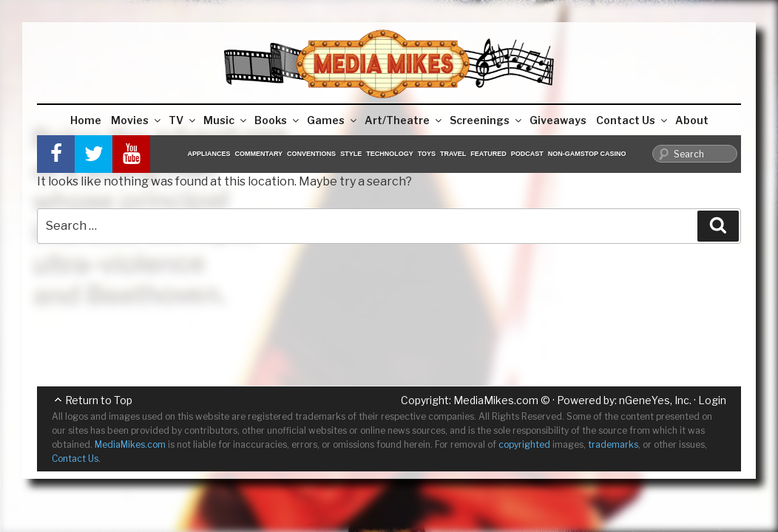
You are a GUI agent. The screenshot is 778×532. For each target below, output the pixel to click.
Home (86, 120)
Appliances (209, 154)
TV (183, 120)
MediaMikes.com (496, 400)
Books (278, 120)
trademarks (613, 444)
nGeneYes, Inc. (655, 400)
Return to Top (99, 400)
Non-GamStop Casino (587, 154)
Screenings (487, 120)
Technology (390, 154)
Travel (453, 154)
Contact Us (633, 120)
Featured (488, 154)
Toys (427, 154)
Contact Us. (76, 458)
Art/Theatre (404, 120)
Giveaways (558, 120)
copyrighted (524, 444)
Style (351, 154)
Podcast (527, 154)
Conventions (311, 154)
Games (333, 120)
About (692, 120)
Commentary (259, 154)
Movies (137, 120)
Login (712, 400)
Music (226, 120)
